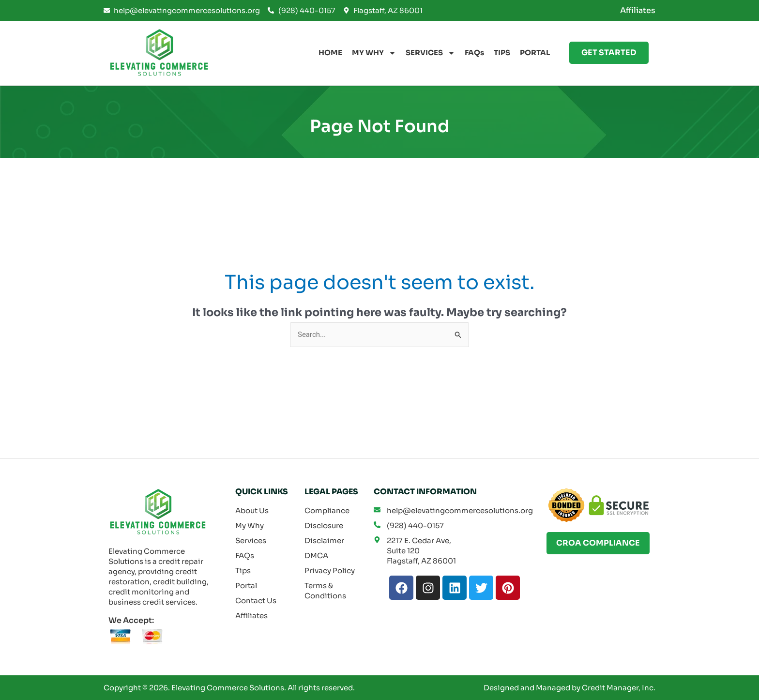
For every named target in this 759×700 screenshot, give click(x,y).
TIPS (502, 53)
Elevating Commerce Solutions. (229, 688)
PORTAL (535, 53)
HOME (330, 53)
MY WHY (374, 53)
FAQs (474, 53)
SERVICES (430, 53)
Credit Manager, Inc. (619, 688)
